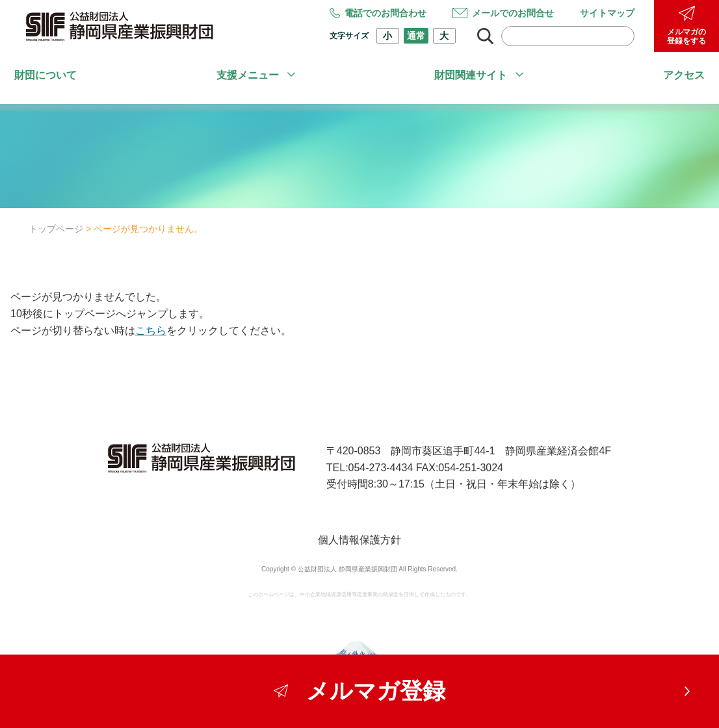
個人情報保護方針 (359, 540)
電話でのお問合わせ (378, 13)
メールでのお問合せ (503, 13)
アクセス (684, 75)
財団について (46, 75)
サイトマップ (607, 13)
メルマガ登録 (359, 691)
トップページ (56, 229)
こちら (151, 331)
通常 (416, 36)
